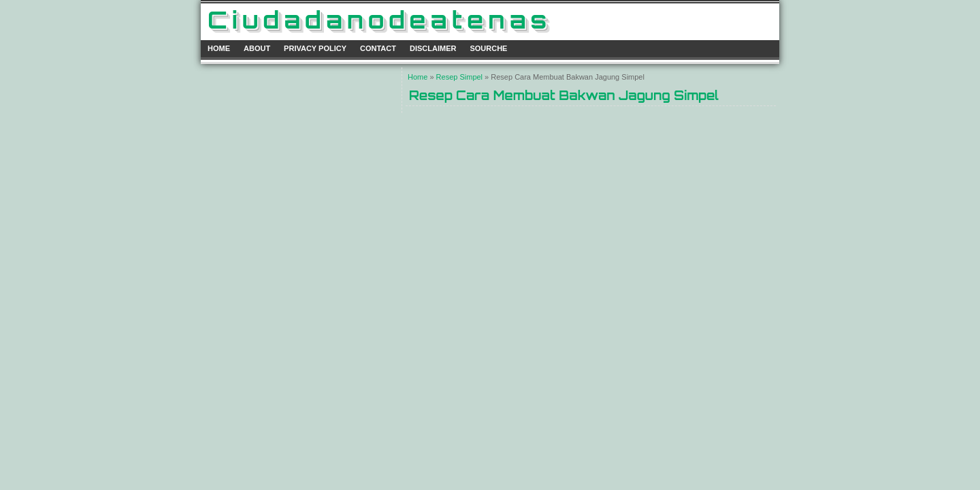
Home (219, 48)
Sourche (488, 48)
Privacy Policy (315, 48)
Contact (378, 48)
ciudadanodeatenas (379, 20)
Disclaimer (433, 48)
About (257, 48)
